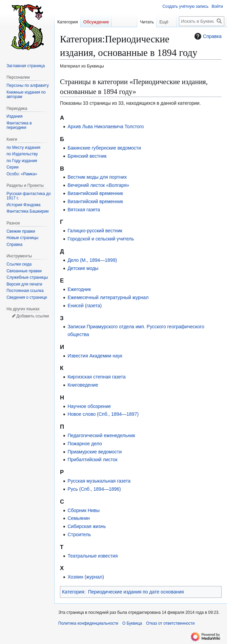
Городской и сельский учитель (101, 239)
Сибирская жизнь (87, 526)
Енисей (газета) (85, 306)
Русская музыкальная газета (99, 481)
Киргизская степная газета (96, 377)
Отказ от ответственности (170, 623)
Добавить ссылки (33, 316)
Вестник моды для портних (97, 177)
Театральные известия (92, 556)
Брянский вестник (87, 156)
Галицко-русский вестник (95, 231)
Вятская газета (84, 210)
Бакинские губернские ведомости (104, 148)
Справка (207, 36)
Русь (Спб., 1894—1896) (94, 489)
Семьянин (79, 518)
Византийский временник (95, 193)
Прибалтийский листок (92, 460)
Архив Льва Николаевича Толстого (106, 126)
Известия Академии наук (95, 356)
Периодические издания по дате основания (136, 592)
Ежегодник (79, 289)
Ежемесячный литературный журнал (108, 297)
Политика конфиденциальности (88, 623)
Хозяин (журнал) (86, 577)
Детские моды (83, 268)
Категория (73, 592)
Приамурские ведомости (95, 452)
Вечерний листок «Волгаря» (98, 185)
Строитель (79, 534)
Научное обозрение (89, 406)
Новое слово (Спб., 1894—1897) (103, 414)
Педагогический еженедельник (101, 435)
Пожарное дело (85, 444)
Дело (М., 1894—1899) (92, 260)
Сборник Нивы (84, 510)
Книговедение (83, 385)
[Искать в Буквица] (202, 21)
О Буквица (132, 623)
